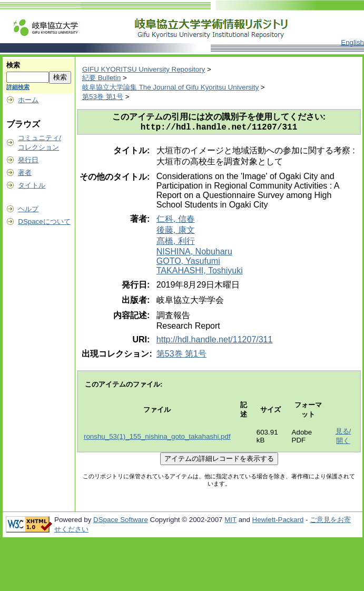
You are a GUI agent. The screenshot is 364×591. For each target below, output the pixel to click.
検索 (13, 65)
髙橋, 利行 (176, 243)
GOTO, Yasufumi (188, 263)
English (352, 42)
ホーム (28, 100)
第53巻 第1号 (103, 97)
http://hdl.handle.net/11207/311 (215, 342)
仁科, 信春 (176, 221)
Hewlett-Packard (278, 522)
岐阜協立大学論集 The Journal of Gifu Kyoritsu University (170, 87)
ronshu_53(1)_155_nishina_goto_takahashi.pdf (157, 439)
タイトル (32, 185)
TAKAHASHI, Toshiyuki (200, 273)
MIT (230, 522)
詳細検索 (18, 87)
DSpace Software (121, 522)
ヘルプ (28, 209)
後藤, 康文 (176, 232)
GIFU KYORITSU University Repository (144, 69)
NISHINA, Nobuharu (194, 254)
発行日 (28, 160)
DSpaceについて (44, 221)
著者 (25, 173)
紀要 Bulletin (101, 78)
